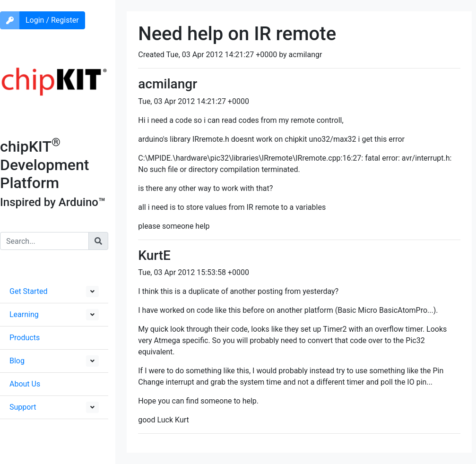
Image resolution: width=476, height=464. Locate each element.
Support (23, 407)
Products (25, 338)
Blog (17, 361)
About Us (25, 384)
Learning (24, 314)
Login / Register (52, 20)
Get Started (29, 291)
